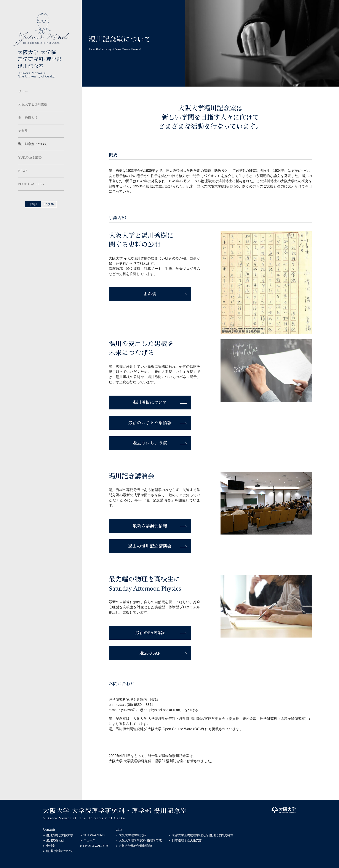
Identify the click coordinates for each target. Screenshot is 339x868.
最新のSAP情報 (150, 633)
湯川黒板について (150, 403)
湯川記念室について (33, 144)
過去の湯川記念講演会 (150, 546)
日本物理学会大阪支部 (187, 840)
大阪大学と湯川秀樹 (33, 105)
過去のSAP (150, 653)
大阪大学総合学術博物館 (135, 846)
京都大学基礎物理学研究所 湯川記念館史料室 (203, 835)
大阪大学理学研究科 (132, 835)
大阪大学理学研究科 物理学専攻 (140, 840)
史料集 (23, 131)
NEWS (23, 171)
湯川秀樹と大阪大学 (60, 835)
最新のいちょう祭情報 (150, 423)
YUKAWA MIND (30, 158)
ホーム (23, 91)
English (49, 204)
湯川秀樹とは (28, 118)
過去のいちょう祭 (150, 443)
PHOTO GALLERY (31, 184)
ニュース (89, 840)
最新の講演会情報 (150, 526)
